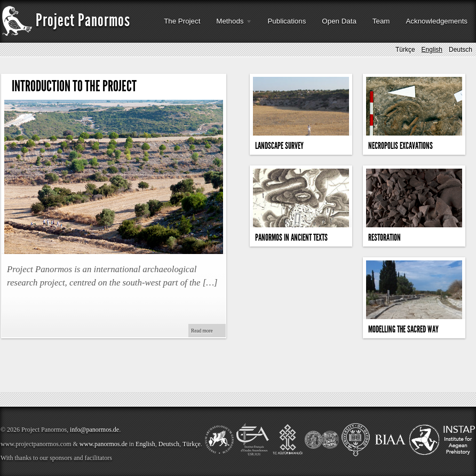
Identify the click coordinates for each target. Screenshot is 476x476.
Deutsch (461, 51)
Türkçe (405, 51)
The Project (182, 21)
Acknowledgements (437, 21)
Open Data (339, 21)
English (432, 51)
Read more (202, 331)
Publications (287, 21)
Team (381, 21)
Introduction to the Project (74, 86)
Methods (230, 25)
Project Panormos (65, 20)
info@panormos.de (94, 430)
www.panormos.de (104, 444)
